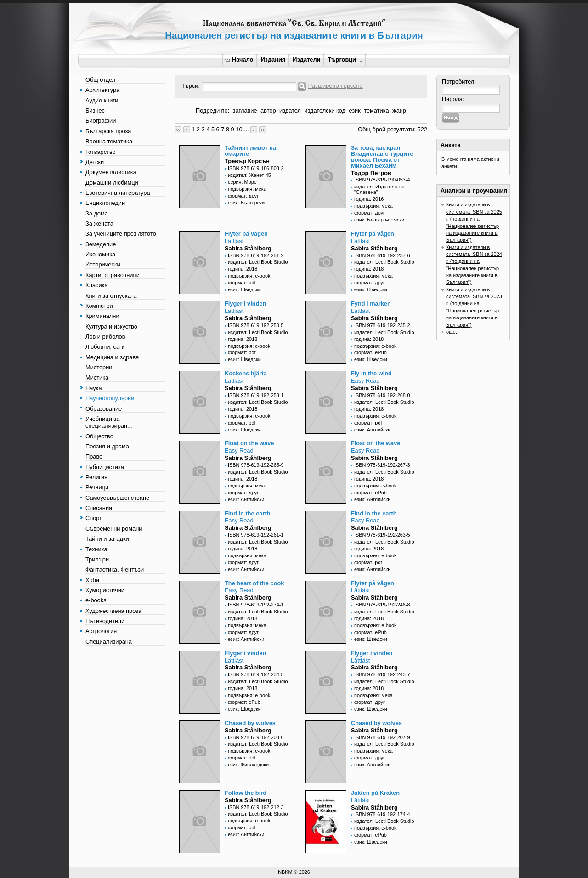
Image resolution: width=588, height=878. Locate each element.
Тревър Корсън (247, 161)
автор (268, 110)
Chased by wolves (250, 723)
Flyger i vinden (245, 303)
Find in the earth (248, 513)
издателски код (325, 110)
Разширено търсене (336, 86)
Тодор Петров (371, 173)
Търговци (345, 59)
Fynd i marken (371, 303)
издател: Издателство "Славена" (379, 189)
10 (239, 129)
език (354, 110)
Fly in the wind (371, 373)
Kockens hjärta (246, 373)
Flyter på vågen (246, 234)
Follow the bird (246, 793)
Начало (239, 59)
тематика (376, 110)
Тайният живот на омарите (250, 151)
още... (453, 332)
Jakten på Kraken (375, 793)
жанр (399, 110)
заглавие (245, 110)
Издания (273, 59)
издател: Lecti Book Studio (258, 262)
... (246, 129)
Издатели (306, 59)
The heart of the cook (254, 583)
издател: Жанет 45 (249, 175)
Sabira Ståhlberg (248, 248)
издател (290, 110)
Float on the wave (249, 443)
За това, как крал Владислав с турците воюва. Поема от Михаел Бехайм (382, 156)
